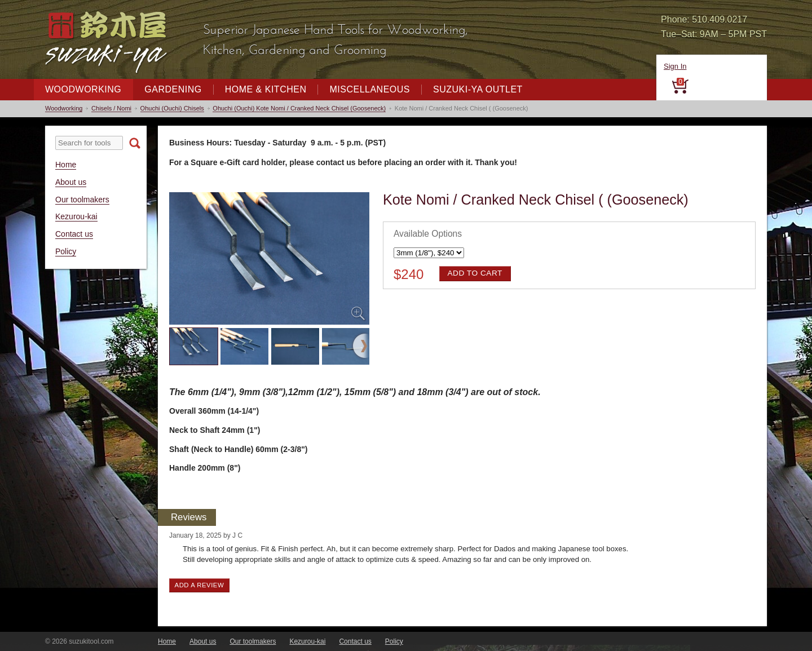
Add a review (200, 585)
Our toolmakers (82, 200)
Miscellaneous (370, 89)
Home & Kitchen (266, 89)
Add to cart (475, 273)
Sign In (675, 66)
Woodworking (83, 89)
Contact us (74, 234)
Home (66, 165)
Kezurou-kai (76, 216)
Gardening (173, 89)
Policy (66, 251)
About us (71, 182)
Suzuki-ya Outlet (478, 89)
